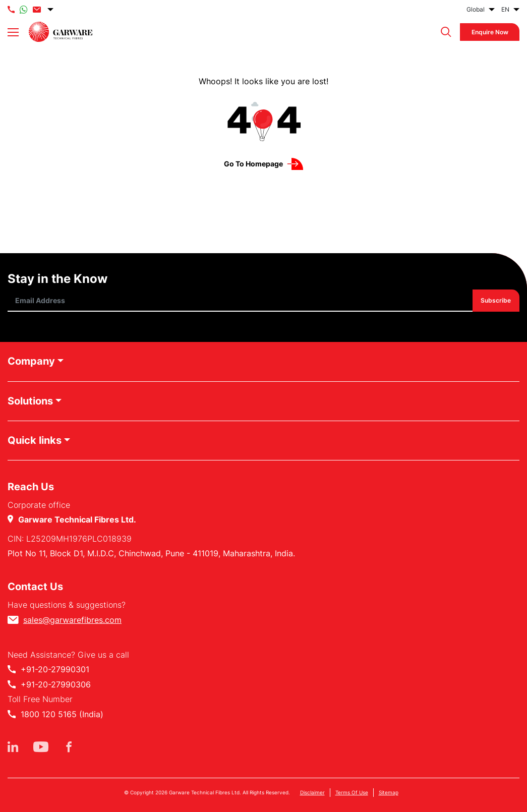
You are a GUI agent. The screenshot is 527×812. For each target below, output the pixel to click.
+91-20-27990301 (55, 669)
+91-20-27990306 (56, 684)
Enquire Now (490, 32)
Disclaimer (312, 792)
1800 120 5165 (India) (62, 714)
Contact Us (35, 587)
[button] (444, 32)
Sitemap (389, 792)
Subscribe (496, 301)
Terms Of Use (352, 792)
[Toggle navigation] (13, 32)
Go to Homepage (253, 164)
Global (476, 9)
